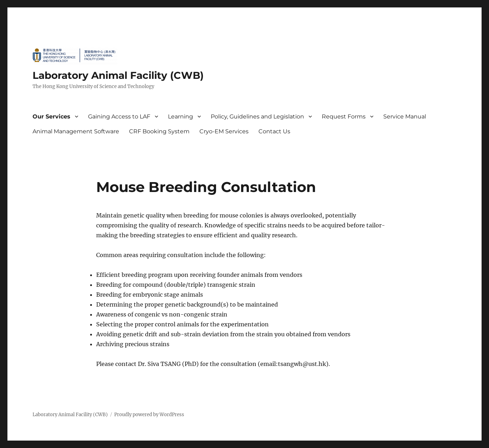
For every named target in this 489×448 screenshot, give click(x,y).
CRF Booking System (159, 131)
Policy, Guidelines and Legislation (257, 117)
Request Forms (344, 117)
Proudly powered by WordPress (149, 415)
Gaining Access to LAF (119, 117)
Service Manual (405, 117)
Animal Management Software (76, 131)
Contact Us (274, 131)
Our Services (51, 117)
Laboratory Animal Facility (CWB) (118, 75)
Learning (181, 117)
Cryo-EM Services (224, 131)
